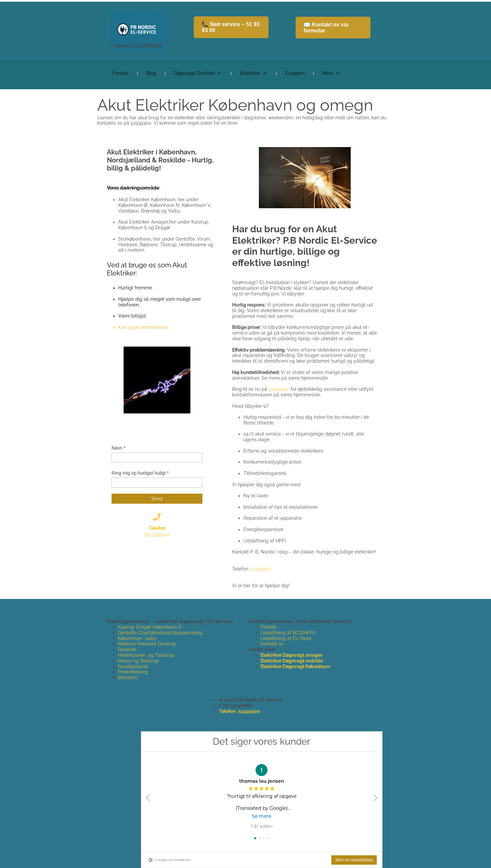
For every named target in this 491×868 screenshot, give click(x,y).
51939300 (279, 389)
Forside (269, 627)
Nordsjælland (133, 666)
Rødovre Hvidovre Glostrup (147, 644)
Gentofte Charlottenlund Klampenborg (160, 633)
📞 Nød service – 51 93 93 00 (231, 27)
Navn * (119, 448)
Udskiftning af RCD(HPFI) (288, 633)
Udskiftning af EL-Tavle (286, 638)
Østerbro (128, 677)
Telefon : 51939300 (240, 711)
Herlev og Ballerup (138, 661)
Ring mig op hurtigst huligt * (140, 473)
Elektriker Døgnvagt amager (291, 655)
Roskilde (128, 649)
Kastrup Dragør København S (150, 627)
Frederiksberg (133, 672)
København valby (137, 638)
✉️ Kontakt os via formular (326, 28)
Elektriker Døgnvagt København (295, 666)
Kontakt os (272, 644)
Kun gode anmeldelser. (143, 327)
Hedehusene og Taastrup (146, 655)
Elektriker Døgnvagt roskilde (292, 661)
